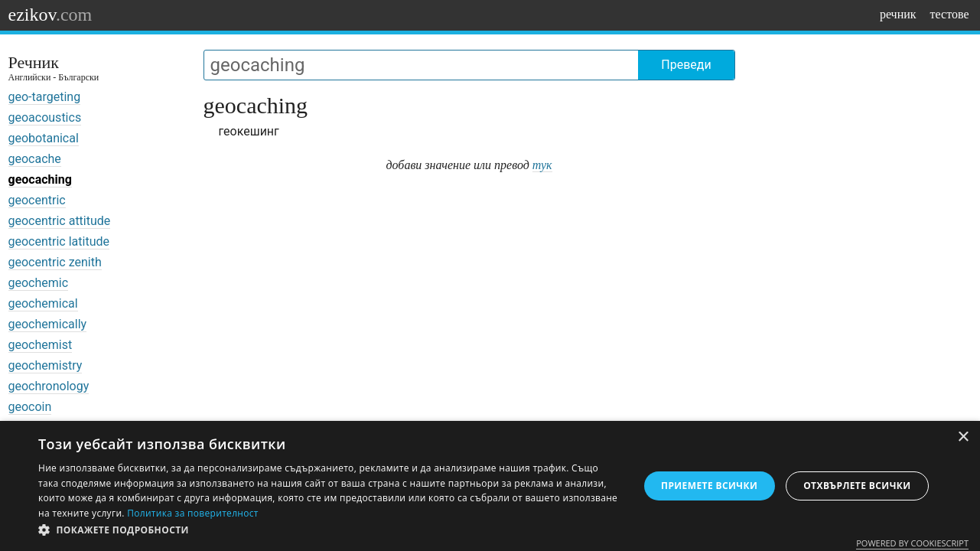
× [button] (963, 437)
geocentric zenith (55, 262)
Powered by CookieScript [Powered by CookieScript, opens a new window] (912, 543)
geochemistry (46, 365)
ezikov (50, 15)
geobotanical (44, 138)
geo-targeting (45, 97)
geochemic (39, 283)
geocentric (37, 200)
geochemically (48, 324)
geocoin (30, 407)
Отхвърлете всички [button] (857, 486)
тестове (950, 14)
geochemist (41, 345)
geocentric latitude (59, 241)
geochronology (49, 386)
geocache (35, 159)
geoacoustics (45, 117)
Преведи (686, 65)
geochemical (43, 303)
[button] (329, 530)
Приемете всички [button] (709, 486)
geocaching (40, 179)
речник (898, 14)
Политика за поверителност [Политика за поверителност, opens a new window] (193, 513)
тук (542, 165)
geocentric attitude (60, 221)
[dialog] (490, 486)
